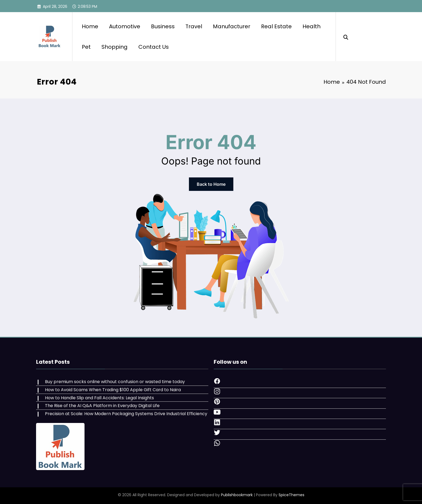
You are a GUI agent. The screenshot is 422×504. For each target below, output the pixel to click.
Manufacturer (232, 26)
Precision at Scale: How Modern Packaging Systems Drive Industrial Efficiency (126, 414)
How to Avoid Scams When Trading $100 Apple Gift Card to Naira (113, 390)
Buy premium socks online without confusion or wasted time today (115, 382)
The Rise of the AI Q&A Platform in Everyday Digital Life (102, 406)
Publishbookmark (237, 495)
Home (90, 26)
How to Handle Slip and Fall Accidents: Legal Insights (99, 398)
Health (312, 26)
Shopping (115, 47)
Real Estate (276, 26)
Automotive (125, 26)
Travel (194, 26)
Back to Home (211, 184)
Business (163, 26)
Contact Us (154, 47)
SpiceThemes (291, 495)
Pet (86, 47)
